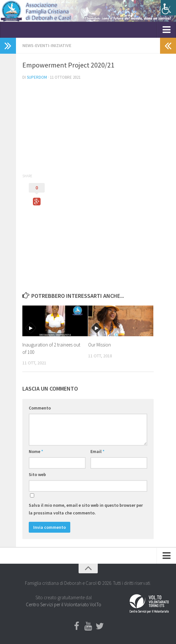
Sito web (37, 474)
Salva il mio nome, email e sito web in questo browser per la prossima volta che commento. (86, 509)
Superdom (37, 77)
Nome (36, 451)
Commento (40, 408)
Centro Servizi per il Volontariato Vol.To (64, 604)
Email (97, 451)
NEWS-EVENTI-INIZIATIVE (47, 45)
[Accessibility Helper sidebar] (168, 8)
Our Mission (99, 345)
